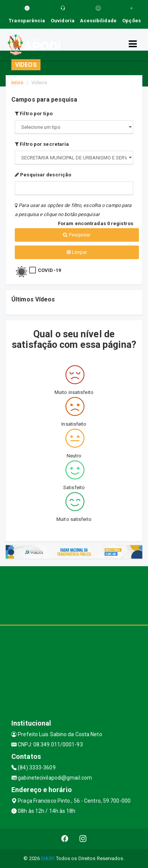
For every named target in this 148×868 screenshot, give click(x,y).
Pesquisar (77, 235)
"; (74, 158)
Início (17, 83)
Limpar (77, 252)
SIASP (47, 858)
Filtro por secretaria (42, 144)
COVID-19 (49, 270)
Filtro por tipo (34, 114)
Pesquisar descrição (43, 175)
